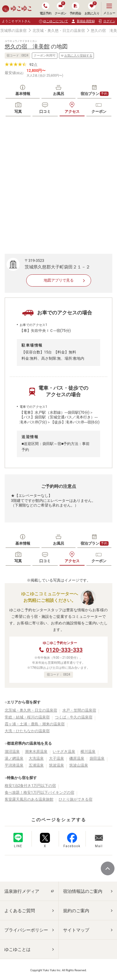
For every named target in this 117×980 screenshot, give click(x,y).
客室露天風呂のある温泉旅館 (29, 799)
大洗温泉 (36, 758)
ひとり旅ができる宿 (76, 799)
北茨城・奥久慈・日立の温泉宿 (59, 31)
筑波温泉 (56, 765)
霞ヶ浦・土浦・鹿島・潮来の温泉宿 (35, 724)
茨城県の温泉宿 (13, 31)
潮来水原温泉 (36, 752)
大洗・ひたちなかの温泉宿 (27, 731)
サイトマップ (76, 930)
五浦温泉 (36, 765)
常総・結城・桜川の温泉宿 (27, 717)
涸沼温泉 (12, 752)
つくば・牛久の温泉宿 (74, 717)
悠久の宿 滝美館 (27, 46)
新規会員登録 (83, 21)
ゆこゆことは (17, 949)
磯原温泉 (77, 758)
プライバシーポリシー (26, 930)
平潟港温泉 (14, 765)
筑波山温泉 (79, 765)
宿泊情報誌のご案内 (83, 891)
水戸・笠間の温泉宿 (79, 710)
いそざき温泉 (64, 752)
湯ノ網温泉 (14, 758)
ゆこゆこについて (56, 21)
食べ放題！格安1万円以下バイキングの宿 (39, 792)
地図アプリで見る (59, 280)
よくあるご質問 (20, 911)
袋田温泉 (97, 758)
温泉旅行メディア (22, 891)
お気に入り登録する (76, 56)
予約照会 (76, 9)
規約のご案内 (76, 911)
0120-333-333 (64, 650)
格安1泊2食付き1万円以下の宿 (30, 786)
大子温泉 (56, 758)
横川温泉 (88, 752)
